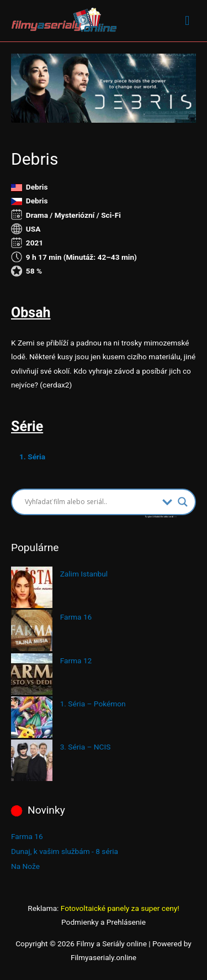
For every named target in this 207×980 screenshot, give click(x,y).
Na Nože (25, 866)
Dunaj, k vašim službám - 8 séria (65, 851)
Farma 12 (76, 661)
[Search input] (91, 502)
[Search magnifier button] (183, 502)
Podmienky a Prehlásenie (104, 922)
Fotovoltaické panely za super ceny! (120, 908)
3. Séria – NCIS (86, 747)
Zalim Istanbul (84, 574)
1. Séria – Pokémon (93, 704)
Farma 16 (76, 617)
